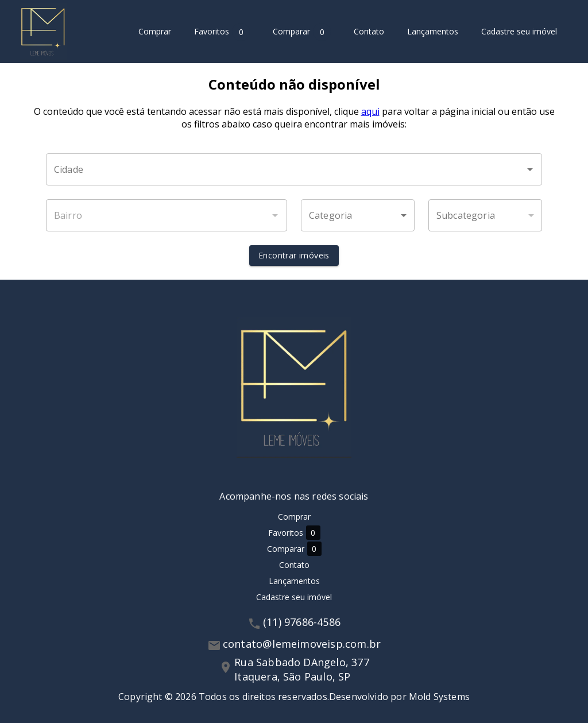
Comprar (155, 32)
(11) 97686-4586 (302, 622)
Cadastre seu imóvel (519, 32)
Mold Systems (439, 697)
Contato (369, 32)
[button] (358, 215)
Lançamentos (433, 32)
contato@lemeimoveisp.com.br (302, 644)
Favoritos (222, 32)
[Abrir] (530, 169)
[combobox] (294, 169)
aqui (370, 111)
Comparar (302, 32)
